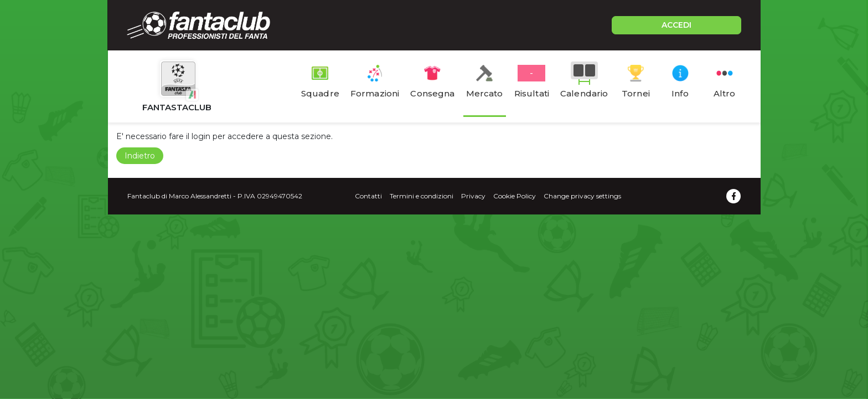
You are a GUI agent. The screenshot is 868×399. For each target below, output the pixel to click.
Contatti (368, 196)
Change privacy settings (582, 196)
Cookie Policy (515, 196)
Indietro (140, 156)
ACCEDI (676, 25)
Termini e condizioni (422, 196)
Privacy (473, 196)
